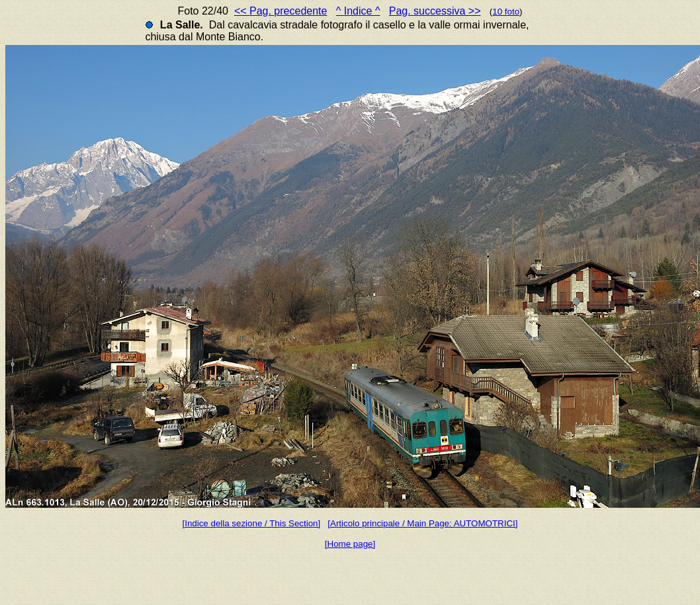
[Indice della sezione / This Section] (252, 523)
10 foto (506, 12)
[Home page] (350, 544)
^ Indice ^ (358, 11)
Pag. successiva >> (435, 11)
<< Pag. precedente (281, 11)
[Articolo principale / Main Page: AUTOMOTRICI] (422, 523)
